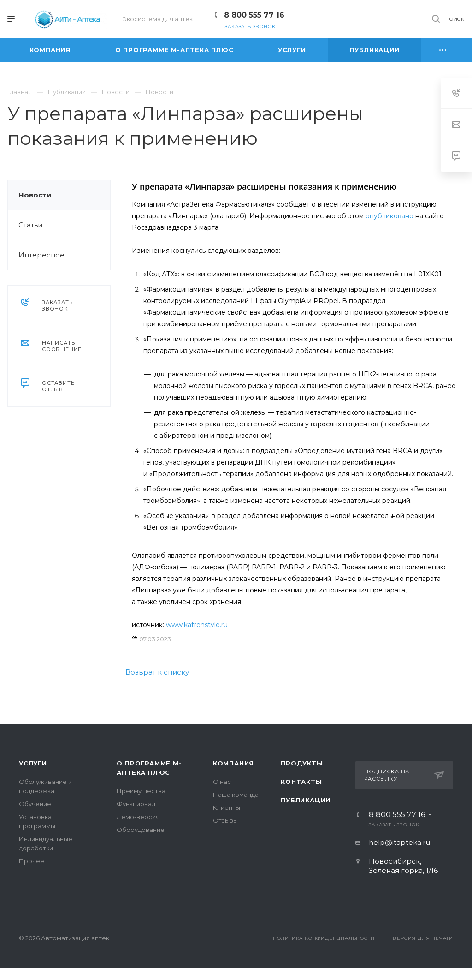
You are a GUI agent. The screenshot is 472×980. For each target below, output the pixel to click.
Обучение (35, 804)
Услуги (33, 763)
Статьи (30, 225)
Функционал (136, 804)
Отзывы (225, 820)
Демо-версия (138, 817)
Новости (35, 195)
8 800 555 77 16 (254, 15)
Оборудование (141, 830)
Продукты (302, 763)
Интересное (41, 255)
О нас (222, 782)
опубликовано (389, 216)
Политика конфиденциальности (324, 938)
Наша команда (236, 795)
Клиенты (227, 807)
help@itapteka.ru (399, 842)
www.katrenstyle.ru (197, 625)
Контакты (301, 782)
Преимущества (141, 791)
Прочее (32, 861)
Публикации (306, 800)
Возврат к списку (157, 672)
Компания (233, 763)
